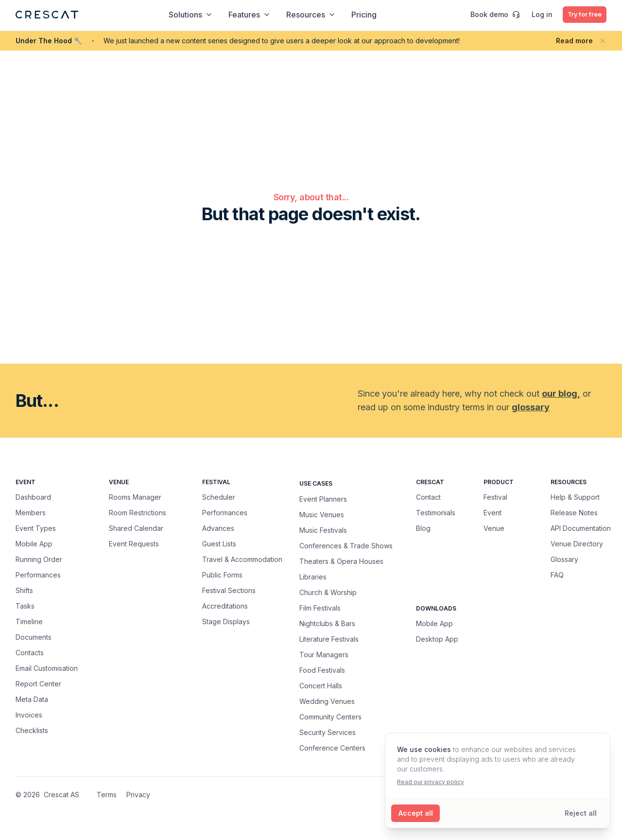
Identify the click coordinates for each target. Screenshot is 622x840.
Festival (495, 497)
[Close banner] (603, 41)
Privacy (138, 795)
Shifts (24, 590)
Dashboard (33, 497)
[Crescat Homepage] (47, 15)
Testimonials (436, 513)
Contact (428, 497)
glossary (531, 407)
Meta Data (32, 699)
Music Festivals (323, 530)
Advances (218, 528)
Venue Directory (577, 544)
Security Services (328, 732)
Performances (38, 575)
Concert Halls (321, 685)
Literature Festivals (329, 639)
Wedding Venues (327, 701)
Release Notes (574, 513)
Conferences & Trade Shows (346, 545)
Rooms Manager (135, 497)
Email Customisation (47, 668)
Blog (423, 528)
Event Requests (134, 544)
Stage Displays (226, 621)
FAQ (557, 575)
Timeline (29, 621)
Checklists (32, 730)
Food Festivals (322, 670)
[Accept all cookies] (416, 813)
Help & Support (575, 497)
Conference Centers (332, 748)
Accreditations (225, 606)
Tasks (25, 606)
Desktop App (437, 639)
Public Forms (222, 575)
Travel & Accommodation (242, 559)
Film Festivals (320, 608)
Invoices (29, 715)
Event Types (36, 528)
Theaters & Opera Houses (341, 561)
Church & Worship (328, 592)
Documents (34, 637)
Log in (535, 14)
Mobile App (34, 544)
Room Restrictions (138, 513)
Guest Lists (219, 544)
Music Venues (322, 514)
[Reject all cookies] (580, 813)
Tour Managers (324, 654)
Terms (107, 795)
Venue (494, 528)
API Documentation (581, 528)
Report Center (38, 684)
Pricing (360, 15)
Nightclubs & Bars (327, 623)
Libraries (313, 577)
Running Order (39, 559)
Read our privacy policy (431, 782)
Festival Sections (229, 590)
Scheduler (219, 497)
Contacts (30, 653)
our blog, (561, 394)
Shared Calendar (136, 528)
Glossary (564, 559)
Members (31, 513)
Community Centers (330, 717)
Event (492, 513)
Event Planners (323, 499)
